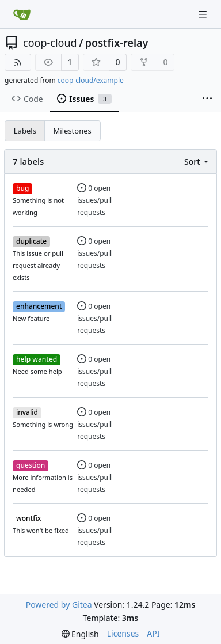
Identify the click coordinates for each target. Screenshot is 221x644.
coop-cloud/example (91, 80)
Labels (25, 131)
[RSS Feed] (18, 62)
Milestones (73, 131)
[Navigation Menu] (204, 14)
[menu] (197, 162)
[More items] (207, 99)
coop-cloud (50, 43)
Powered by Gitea (59, 605)
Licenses (123, 633)
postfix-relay (117, 43)
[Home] (22, 14)
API (153, 633)
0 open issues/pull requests (94, 200)
